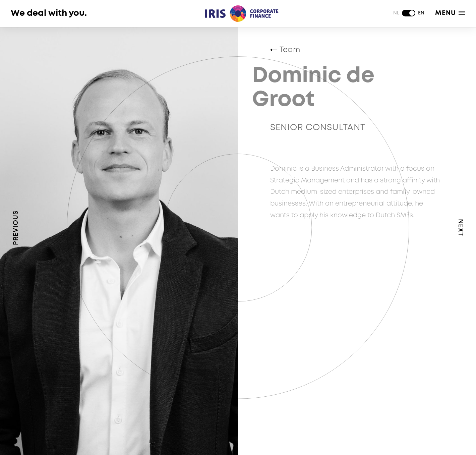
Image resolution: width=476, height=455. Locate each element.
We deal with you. (49, 13)
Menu (450, 13)
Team (290, 50)
